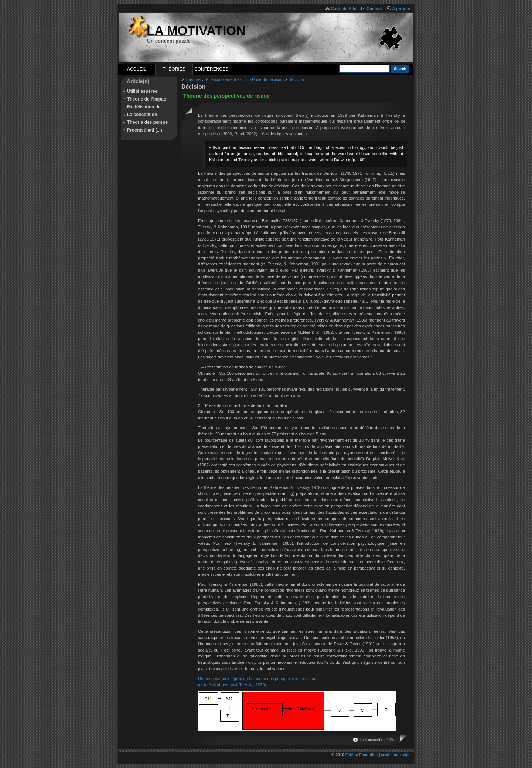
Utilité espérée (142, 91)
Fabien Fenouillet (362, 755)
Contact (374, 9)
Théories (174, 69)
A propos (401, 9)
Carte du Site (343, 9)
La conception (142, 115)
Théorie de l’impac (146, 99)
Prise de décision (268, 79)
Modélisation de (144, 107)
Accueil (137, 69)
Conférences (211, 69)
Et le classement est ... (227, 79)
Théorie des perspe (147, 122)
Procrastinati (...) (145, 130)
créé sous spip (395, 755)
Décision (296, 79)
